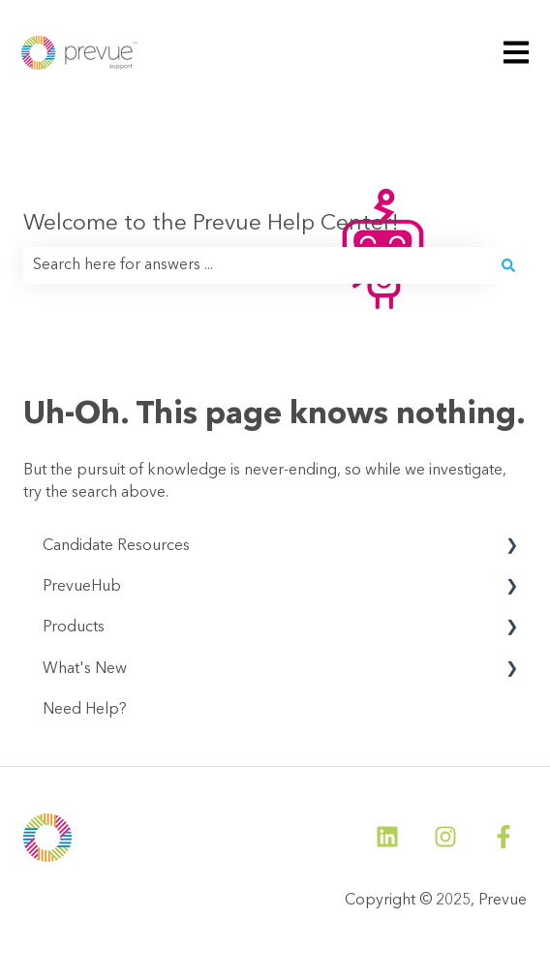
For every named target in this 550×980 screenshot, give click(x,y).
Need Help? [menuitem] (85, 710)
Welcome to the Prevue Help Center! (211, 224)
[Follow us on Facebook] (504, 837)
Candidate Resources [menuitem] (116, 546)
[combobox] (257, 265)
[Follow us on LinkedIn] (387, 837)
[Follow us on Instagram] (445, 837)
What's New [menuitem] (85, 669)
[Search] (508, 265)
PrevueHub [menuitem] (82, 587)
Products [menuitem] (74, 628)
